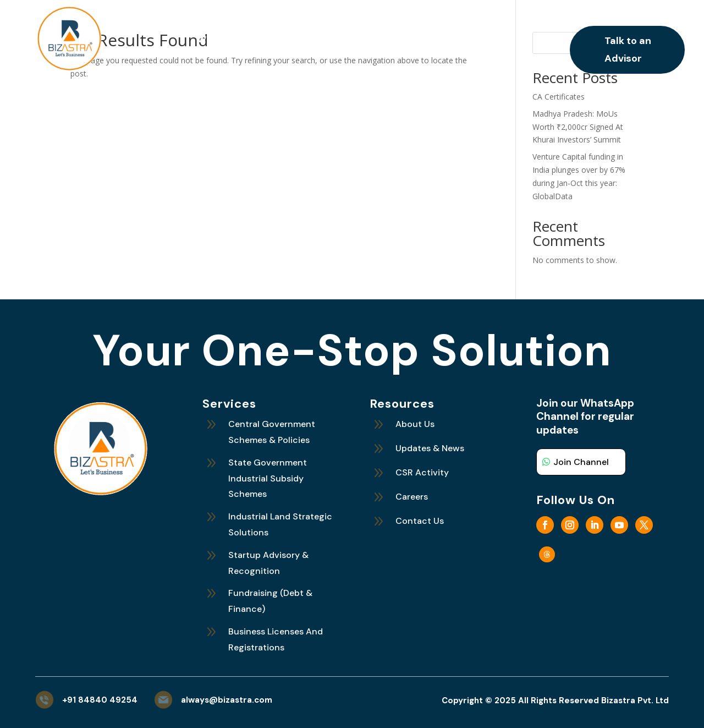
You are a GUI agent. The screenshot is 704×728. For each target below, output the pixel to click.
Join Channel (581, 462)
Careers (463, 40)
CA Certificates (559, 97)
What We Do (290, 40)
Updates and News (381, 40)
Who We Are (224, 40)
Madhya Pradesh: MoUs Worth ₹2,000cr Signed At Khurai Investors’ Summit (578, 127)
